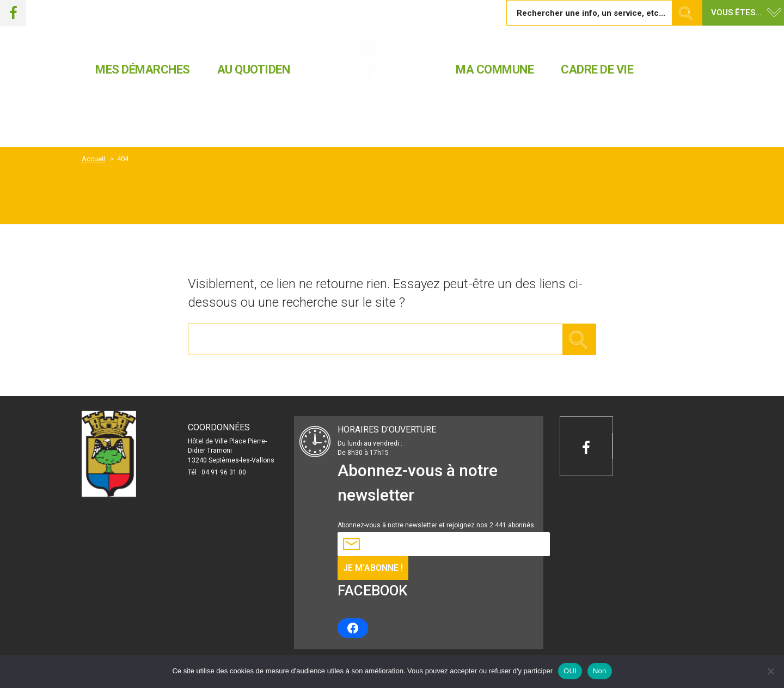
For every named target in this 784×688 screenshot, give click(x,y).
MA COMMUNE (495, 69)
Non (600, 671)
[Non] (770, 671)
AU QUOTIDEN (254, 69)
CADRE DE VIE (597, 69)
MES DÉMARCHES (143, 69)
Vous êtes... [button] (736, 13)
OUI (570, 671)
